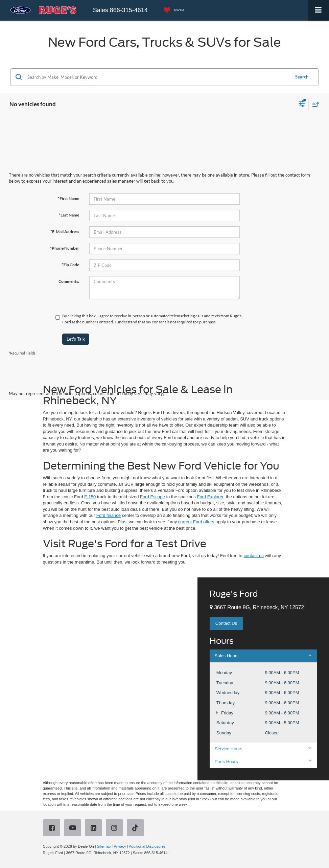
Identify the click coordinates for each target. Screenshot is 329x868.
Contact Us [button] (226, 623)
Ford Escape (152, 497)
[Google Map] (99, 679)
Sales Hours (263, 656)
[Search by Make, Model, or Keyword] (158, 77)
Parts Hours (263, 761)
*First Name (68, 198)
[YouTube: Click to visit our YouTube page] (74, 829)
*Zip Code (70, 265)
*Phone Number (65, 248)
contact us (253, 556)
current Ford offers (196, 522)
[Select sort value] (314, 104)
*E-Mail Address (65, 232)
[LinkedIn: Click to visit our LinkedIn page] (95, 829)
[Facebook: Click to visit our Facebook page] (53, 829)
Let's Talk (76, 339)
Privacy (120, 846)
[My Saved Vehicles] (172, 10)
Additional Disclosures (147, 846)
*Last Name (69, 215)
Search (302, 77)
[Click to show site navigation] (318, 10)
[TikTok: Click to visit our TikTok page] (137, 829)
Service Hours (263, 749)
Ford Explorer (210, 497)
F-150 (90, 497)
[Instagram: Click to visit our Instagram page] (116, 829)
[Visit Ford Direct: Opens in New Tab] (172, 853)
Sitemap (104, 846)
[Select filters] (302, 105)
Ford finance (109, 515)
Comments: (69, 281)
